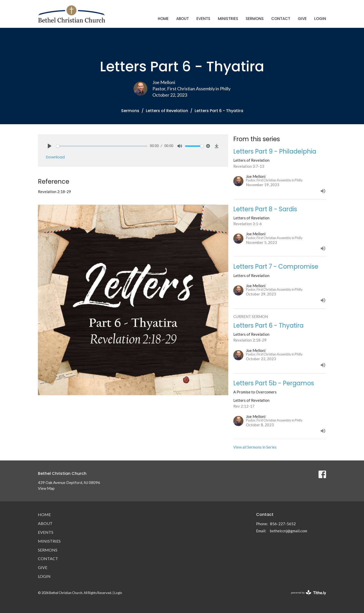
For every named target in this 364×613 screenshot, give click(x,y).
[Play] (50, 146)
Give (302, 19)
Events (203, 19)
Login (320, 19)
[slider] (102, 146)
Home (163, 19)
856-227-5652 (283, 524)
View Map (46, 488)
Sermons (255, 19)
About (183, 19)
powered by (309, 593)
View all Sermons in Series (255, 447)
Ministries (228, 19)
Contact (281, 19)
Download (55, 157)
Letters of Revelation (167, 111)
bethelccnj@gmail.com (289, 531)
